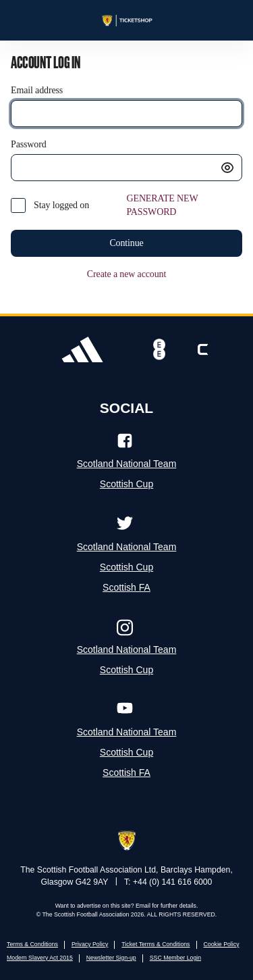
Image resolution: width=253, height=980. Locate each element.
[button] (227, 168)
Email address (37, 90)
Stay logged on (61, 205)
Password (29, 144)
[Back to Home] (126, 20)
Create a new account (126, 274)
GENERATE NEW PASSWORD (163, 205)
